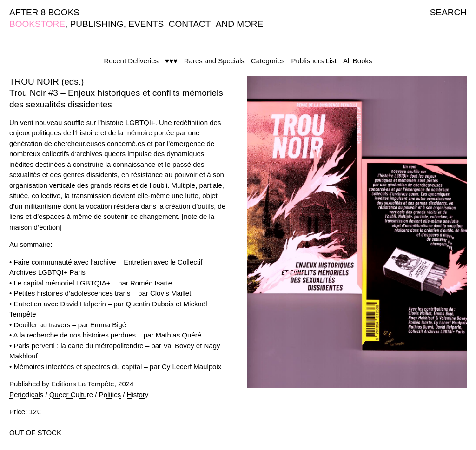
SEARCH (448, 12)
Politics (110, 394)
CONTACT (190, 24)
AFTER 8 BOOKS (44, 12)
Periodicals (26, 394)
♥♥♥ (171, 61)
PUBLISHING (97, 24)
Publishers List (314, 61)
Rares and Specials (214, 61)
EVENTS (146, 24)
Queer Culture (71, 394)
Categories (268, 61)
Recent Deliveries (132, 61)
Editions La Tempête (83, 384)
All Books (358, 61)
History (138, 394)
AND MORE (239, 24)
